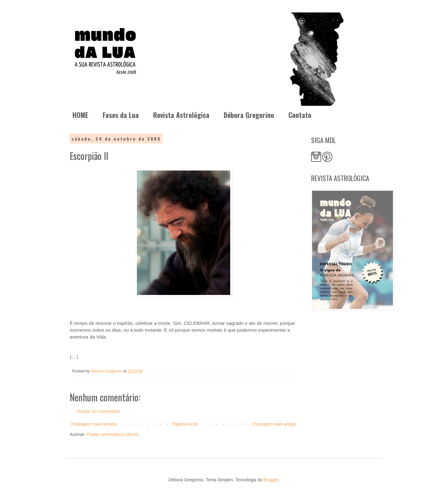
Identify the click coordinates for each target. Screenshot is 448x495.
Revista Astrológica (181, 115)
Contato (300, 115)
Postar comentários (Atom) (112, 434)
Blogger (271, 480)
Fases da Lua (121, 115)
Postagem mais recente (94, 424)
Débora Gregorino (249, 115)
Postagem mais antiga (274, 424)
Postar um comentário (99, 411)
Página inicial (185, 424)
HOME (80, 115)
